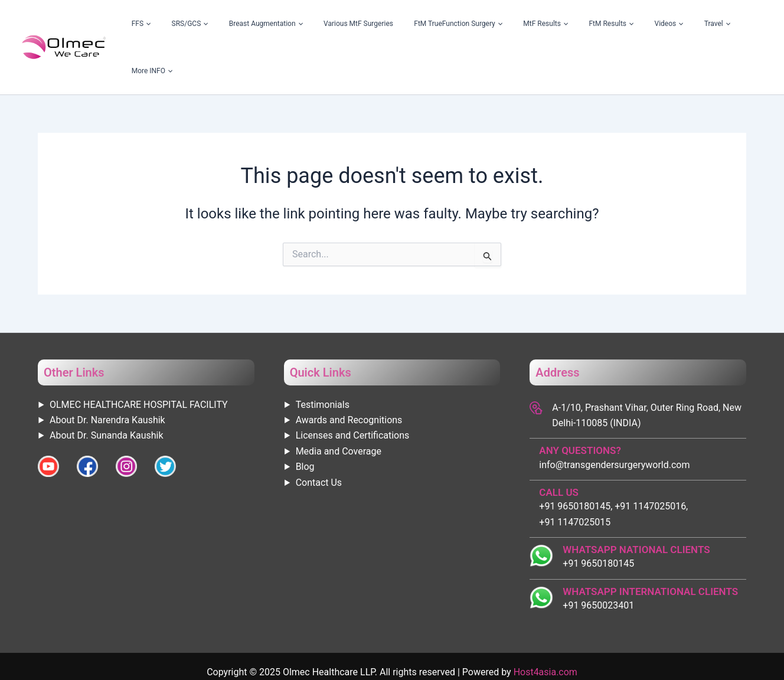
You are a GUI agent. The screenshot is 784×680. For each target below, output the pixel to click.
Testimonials (323, 357)
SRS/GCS (267, 24)
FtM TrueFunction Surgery (495, 24)
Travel (698, 24)
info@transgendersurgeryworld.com (614, 418)
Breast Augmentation (330, 24)
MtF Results (569, 24)
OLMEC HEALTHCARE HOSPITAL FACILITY (139, 357)
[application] (239, 24)
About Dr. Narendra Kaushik (107, 373)
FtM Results (620, 24)
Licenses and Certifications (353, 388)
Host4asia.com (545, 625)
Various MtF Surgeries (409, 24)
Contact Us (319, 435)
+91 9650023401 (598, 558)
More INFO (739, 24)
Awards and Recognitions (349, 373)
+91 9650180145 (598, 516)
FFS (233, 24)
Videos (664, 24)
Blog (305, 419)
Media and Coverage (339, 404)
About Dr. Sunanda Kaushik (107, 388)
